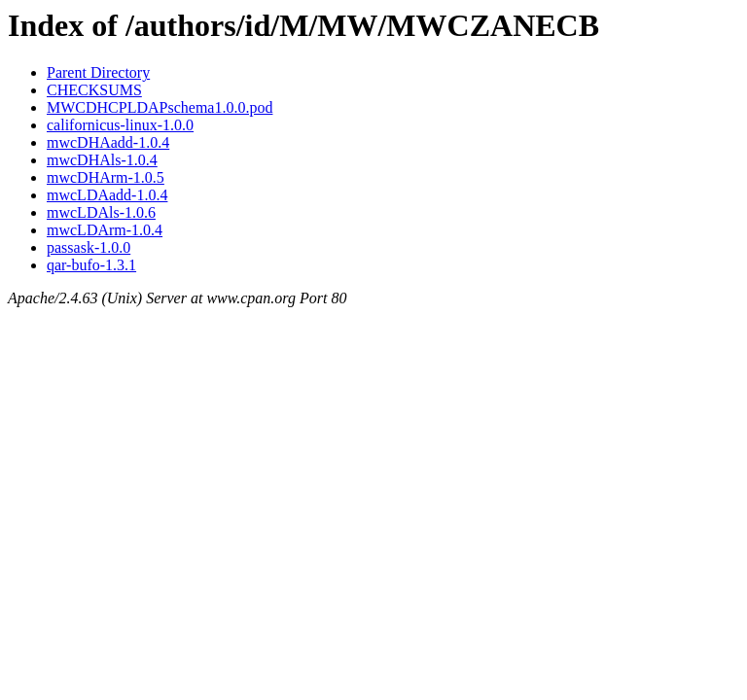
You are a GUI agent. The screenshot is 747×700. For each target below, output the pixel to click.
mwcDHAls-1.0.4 (102, 160)
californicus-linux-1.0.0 (120, 125)
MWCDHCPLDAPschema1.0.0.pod (160, 107)
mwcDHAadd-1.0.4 (108, 142)
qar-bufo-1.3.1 (91, 265)
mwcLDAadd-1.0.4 (107, 195)
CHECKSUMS (94, 90)
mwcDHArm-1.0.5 (106, 177)
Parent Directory (98, 72)
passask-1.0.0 (89, 247)
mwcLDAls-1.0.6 (101, 212)
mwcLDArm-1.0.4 (105, 230)
